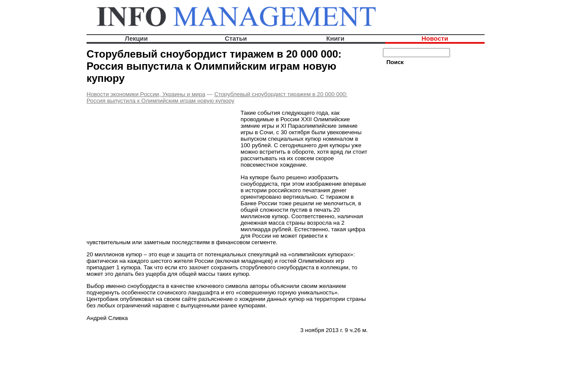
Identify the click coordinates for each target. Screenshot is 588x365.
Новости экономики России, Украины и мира (146, 94)
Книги (335, 39)
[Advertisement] (159, 171)
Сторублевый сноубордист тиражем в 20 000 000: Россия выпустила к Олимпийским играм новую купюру (217, 97)
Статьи (236, 39)
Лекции (137, 39)
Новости (435, 39)
